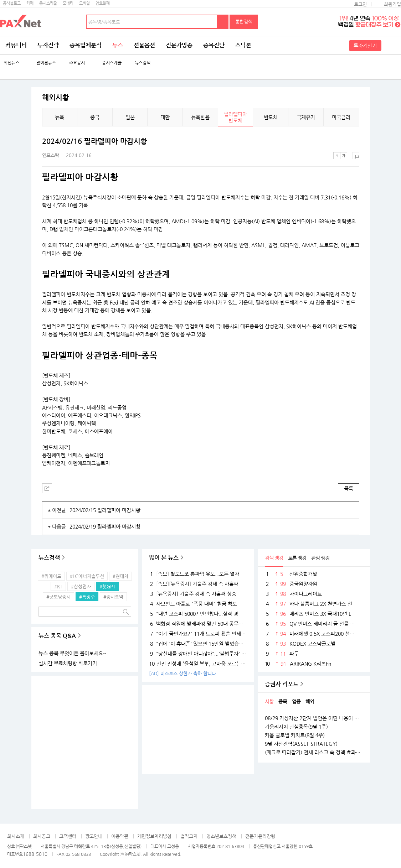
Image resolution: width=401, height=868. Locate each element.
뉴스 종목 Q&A (57, 636)
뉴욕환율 (200, 117)
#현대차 (120, 576)
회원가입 (392, 4)
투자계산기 (365, 46)
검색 (223, 22)
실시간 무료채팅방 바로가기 (68, 663)
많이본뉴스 (46, 63)
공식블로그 (12, 3)
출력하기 (356, 156)
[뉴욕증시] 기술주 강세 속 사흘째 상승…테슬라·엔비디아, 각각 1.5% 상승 (198, 594)
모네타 (68, 3)
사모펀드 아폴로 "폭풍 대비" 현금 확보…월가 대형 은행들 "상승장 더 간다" (198, 604)
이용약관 (120, 836)
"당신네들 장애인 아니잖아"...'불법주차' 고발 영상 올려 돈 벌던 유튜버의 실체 (198, 654)
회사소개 (16, 836)
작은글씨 (337, 156)
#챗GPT (107, 586)
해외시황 (56, 98)
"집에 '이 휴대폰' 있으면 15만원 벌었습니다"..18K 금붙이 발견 (198, 644)
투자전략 (48, 45)
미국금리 (341, 117)
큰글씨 (344, 156)
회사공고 (42, 836)
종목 (283, 701)
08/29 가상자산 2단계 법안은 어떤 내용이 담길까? (314, 718)
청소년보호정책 (221, 836)
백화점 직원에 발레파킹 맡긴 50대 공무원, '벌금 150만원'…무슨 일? (198, 624)
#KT (58, 586)
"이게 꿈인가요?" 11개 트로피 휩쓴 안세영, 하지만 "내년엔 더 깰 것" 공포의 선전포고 (198, 634)
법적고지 (189, 836)
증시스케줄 (48, 3)
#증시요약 (113, 597)
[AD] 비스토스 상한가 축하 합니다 (182, 673)
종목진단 (214, 45)
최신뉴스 (11, 63)
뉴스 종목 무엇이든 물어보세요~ (72, 653)
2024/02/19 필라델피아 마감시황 (105, 526)
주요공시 (77, 63)
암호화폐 (103, 3)
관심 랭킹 (320, 558)
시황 (269, 701)
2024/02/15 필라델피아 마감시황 (105, 510)
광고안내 (94, 836)
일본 (130, 117)
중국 (95, 117)
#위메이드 (51, 576)
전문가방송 (179, 45)
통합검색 (244, 22)
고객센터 (68, 836)
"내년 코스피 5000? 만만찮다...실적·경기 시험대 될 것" (198, 614)
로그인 (360, 4)
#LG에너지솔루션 (87, 576)
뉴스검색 (143, 63)
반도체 (271, 117)
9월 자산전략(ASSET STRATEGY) (301, 744)
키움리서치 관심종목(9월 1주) (296, 727)
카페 (30, 3)
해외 (310, 701)
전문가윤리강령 (260, 836)
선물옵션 (144, 45)
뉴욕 (60, 117)
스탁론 (243, 45)
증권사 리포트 (282, 684)
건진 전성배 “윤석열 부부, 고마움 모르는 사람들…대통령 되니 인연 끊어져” (198, 664)
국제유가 (306, 117)
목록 (349, 488)
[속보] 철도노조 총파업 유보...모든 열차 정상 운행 (198, 574)
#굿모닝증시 (58, 597)
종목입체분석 (86, 45)
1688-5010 (35, 854)
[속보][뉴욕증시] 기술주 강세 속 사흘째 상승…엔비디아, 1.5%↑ (198, 584)
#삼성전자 (81, 586)
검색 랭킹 (274, 558)
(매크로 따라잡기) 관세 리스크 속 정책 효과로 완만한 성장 (314, 752)
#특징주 (87, 597)
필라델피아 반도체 (235, 117)
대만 (165, 117)
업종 (296, 701)
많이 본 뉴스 (164, 558)
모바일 (84, 3)
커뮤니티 (16, 45)
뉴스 (118, 45)
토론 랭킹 (297, 558)
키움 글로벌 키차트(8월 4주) (295, 735)
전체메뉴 (392, 45)
